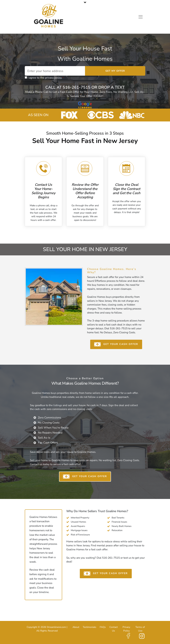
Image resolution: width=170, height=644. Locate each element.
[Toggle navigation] (141, 17)
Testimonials (90, 627)
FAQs (103, 627)
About (76, 627)
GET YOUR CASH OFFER (116, 344)
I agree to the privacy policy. (46, 78)
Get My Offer (115, 71)
